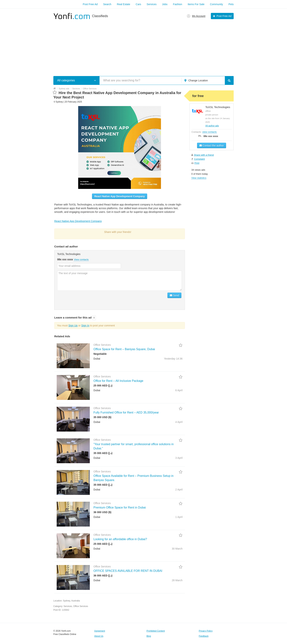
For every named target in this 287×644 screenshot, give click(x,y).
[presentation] (85, 300)
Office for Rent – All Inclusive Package (118, 381)
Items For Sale (196, 4)
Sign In (85, 325)
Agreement (100, 631)
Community (216, 4)
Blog (149, 636)
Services (152, 4)
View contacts (81, 259)
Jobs (165, 4)
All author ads (212, 126)
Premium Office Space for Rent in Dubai (120, 507)
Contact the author (212, 145)
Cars (139, 4)
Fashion (178, 4)
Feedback (204, 636)
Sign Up (73, 325)
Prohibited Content (156, 631)
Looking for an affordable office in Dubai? (120, 539)
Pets (231, 4)
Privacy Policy (206, 631)
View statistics (199, 178)
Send (174, 295)
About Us (99, 636)
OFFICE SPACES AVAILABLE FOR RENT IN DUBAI (128, 571)
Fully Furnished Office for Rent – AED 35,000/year (126, 412)
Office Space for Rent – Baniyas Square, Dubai (124, 349)
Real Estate (123, 4)
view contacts (210, 132)
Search (107, 4)
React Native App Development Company (120, 196)
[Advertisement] (143, 46)
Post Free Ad (90, 4)
